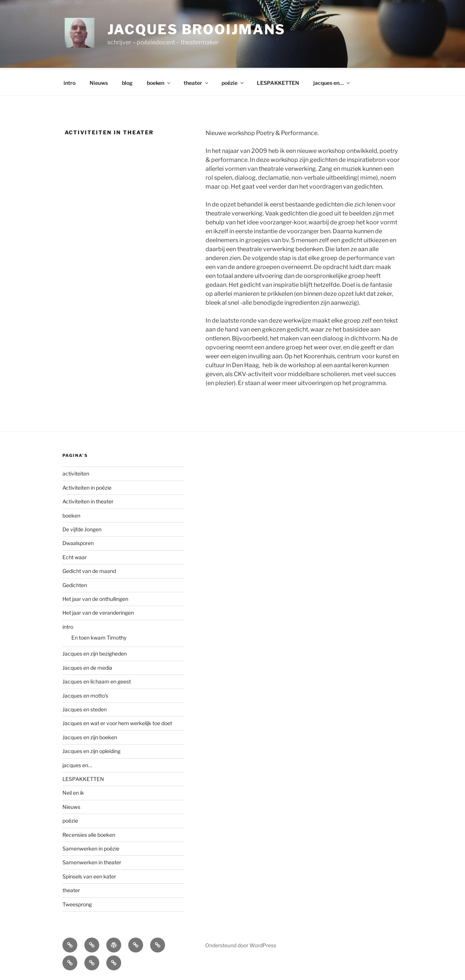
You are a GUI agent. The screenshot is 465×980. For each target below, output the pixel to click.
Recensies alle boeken (89, 834)
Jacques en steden (85, 708)
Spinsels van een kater (89, 875)
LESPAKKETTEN (278, 82)
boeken (159, 82)
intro (70, 82)
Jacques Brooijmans (197, 29)
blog (127, 82)
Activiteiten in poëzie (87, 486)
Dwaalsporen (78, 542)
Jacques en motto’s (85, 694)
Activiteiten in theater (88, 500)
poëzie (233, 82)
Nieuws (99, 82)
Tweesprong (77, 903)
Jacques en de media (87, 667)
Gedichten (75, 584)
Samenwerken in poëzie (91, 847)
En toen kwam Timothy (99, 636)
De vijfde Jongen (82, 528)
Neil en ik (73, 792)
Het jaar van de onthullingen (95, 598)
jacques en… (332, 82)
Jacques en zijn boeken (90, 736)
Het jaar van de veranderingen (98, 611)
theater (196, 82)
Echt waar (75, 556)
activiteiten (76, 472)
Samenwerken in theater (92, 861)
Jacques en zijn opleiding (91, 750)
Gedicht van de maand (89, 570)
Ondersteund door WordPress (241, 944)
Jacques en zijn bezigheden (95, 652)
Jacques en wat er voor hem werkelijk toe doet (117, 722)
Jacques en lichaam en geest (97, 680)
